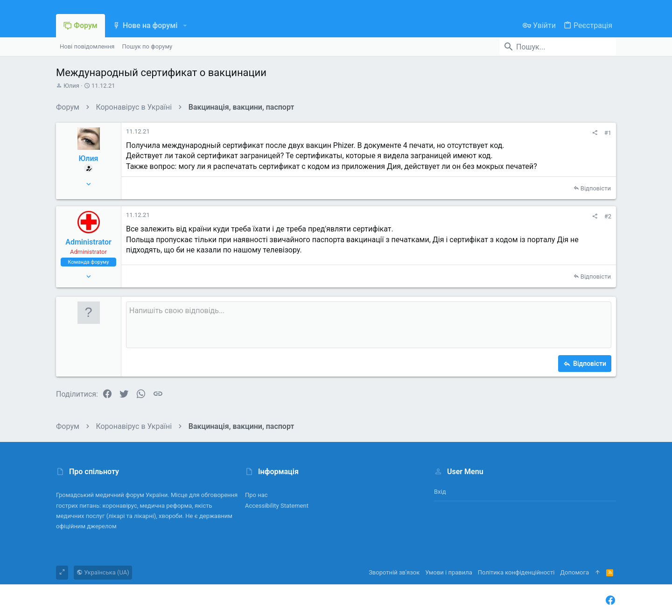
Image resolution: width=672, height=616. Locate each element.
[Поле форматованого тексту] (369, 325)
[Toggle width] (62, 573)
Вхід (440, 492)
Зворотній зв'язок (394, 572)
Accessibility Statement (277, 506)
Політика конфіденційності (516, 572)
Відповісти (596, 188)
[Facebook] (610, 600)
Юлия (71, 86)
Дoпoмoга (574, 572)
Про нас (256, 495)
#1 (608, 133)
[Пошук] (558, 47)
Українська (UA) (103, 572)
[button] (185, 26)
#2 (608, 216)
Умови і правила (449, 572)
